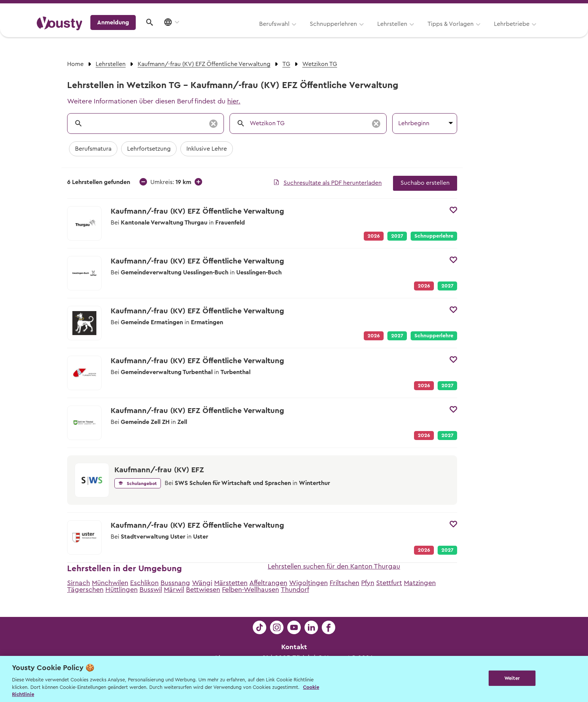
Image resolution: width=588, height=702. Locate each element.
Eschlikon (144, 583)
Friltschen (344, 583)
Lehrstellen (298, 33)
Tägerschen (85, 590)
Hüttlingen (121, 590)
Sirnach (79, 583)
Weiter (512, 678)
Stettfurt (389, 583)
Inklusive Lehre (207, 149)
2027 (397, 236)
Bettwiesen (203, 590)
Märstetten (231, 583)
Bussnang (175, 583)
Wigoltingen (308, 583)
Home (75, 64)
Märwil (174, 590)
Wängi (202, 583)
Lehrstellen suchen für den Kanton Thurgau (334, 566)
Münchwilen (110, 583)
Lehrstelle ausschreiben (519, 8)
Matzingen (420, 583)
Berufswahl (180, 33)
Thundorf (295, 590)
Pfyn (368, 583)
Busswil (151, 590)
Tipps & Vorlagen (356, 33)
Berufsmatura (93, 149)
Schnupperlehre (434, 236)
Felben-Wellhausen (250, 590)
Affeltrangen (268, 583)
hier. (234, 101)
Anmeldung (486, 32)
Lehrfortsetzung (149, 149)
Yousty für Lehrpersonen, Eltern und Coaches (412, 8)
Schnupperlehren (239, 33)
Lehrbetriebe (417, 33)
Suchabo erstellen (425, 183)
